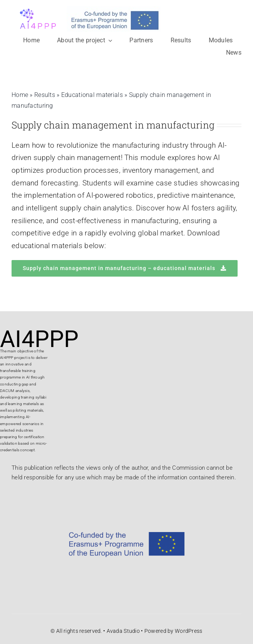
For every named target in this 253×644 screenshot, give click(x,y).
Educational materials (92, 95)
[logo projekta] (37, 8)
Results (45, 95)
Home (20, 95)
